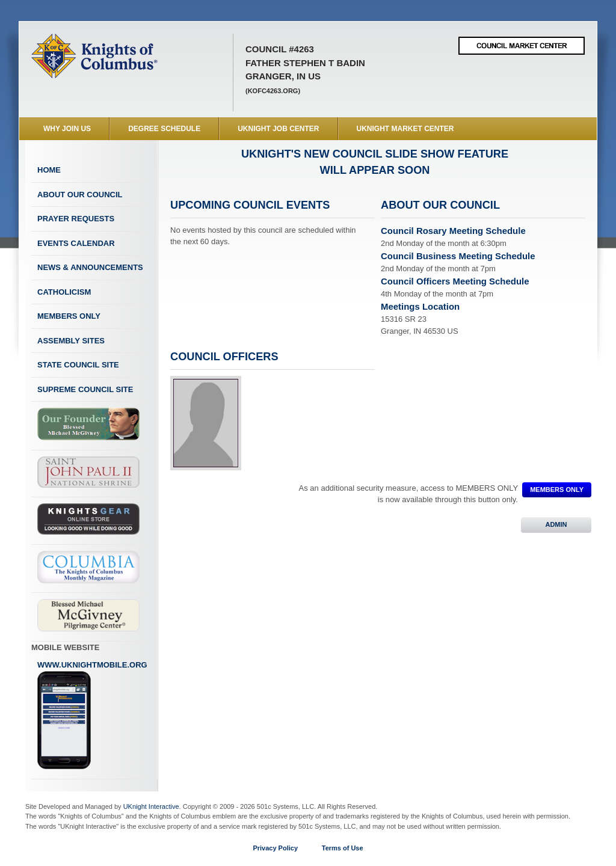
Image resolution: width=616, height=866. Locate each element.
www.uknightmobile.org (92, 715)
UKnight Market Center (405, 129)
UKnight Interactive (151, 806)
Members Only (69, 316)
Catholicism (64, 292)
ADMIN (556, 524)
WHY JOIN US (67, 129)
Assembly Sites (71, 341)
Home (49, 170)
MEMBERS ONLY (557, 490)
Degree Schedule (164, 129)
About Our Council (80, 195)
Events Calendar (76, 243)
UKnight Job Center (278, 129)
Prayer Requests (76, 219)
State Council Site (78, 365)
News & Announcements (90, 267)
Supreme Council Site (85, 389)
